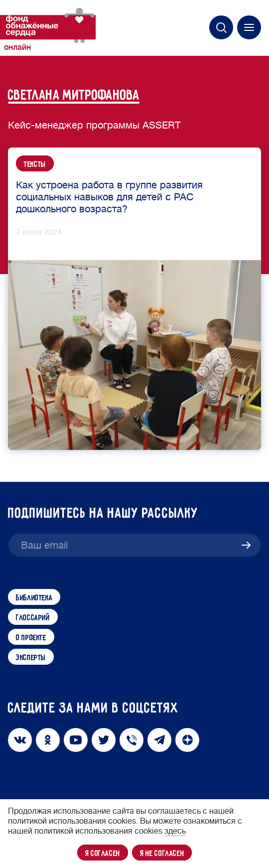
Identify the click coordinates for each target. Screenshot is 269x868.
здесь (175, 831)
